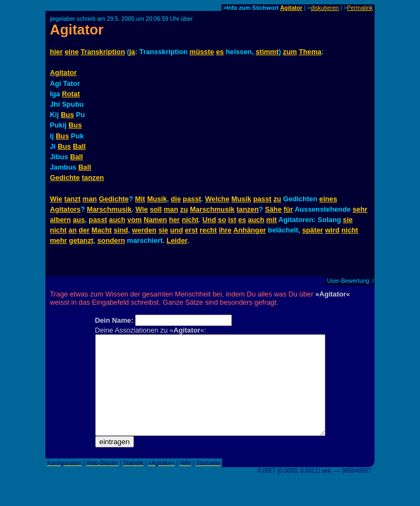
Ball (79, 146)
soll (156, 209)
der (84, 230)
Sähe (273, 209)
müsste (202, 52)
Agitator (291, 8)
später (312, 230)
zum (290, 52)
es (220, 52)
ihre (225, 230)
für (288, 209)
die (176, 199)
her (174, 220)
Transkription (103, 52)
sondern (111, 240)
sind (121, 230)
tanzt (72, 199)
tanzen (93, 178)
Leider (177, 240)
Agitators (65, 209)
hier (56, 52)
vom (135, 220)
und (176, 230)
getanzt (81, 240)
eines (328, 199)
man (90, 199)
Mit (140, 199)
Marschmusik (109, 209)
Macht (101, 230)
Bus (67, 115)
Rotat (71, 94)
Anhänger (250, 230)
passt (192, 199)
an (72, 230)
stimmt (267, 52)
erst (191, 230)
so (222, 220)
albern (60, 220)
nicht (190, 220)
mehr (58, 240)
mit (272, 220)
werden (144, 230)
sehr (360, 209)
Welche (217, 199)
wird (332, 230)
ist (232, 220)
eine (72, 52)
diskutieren (325, 8)
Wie (56, 199)
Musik (157, 199)
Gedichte (65, 178)
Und (209, 220)
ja (132, 52)
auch (117, 220)
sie (348, 220)
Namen (156, 220)
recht (208, 230)
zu (277, 199)
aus (79, 220)
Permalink (360, 8)
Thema (310, 52)
